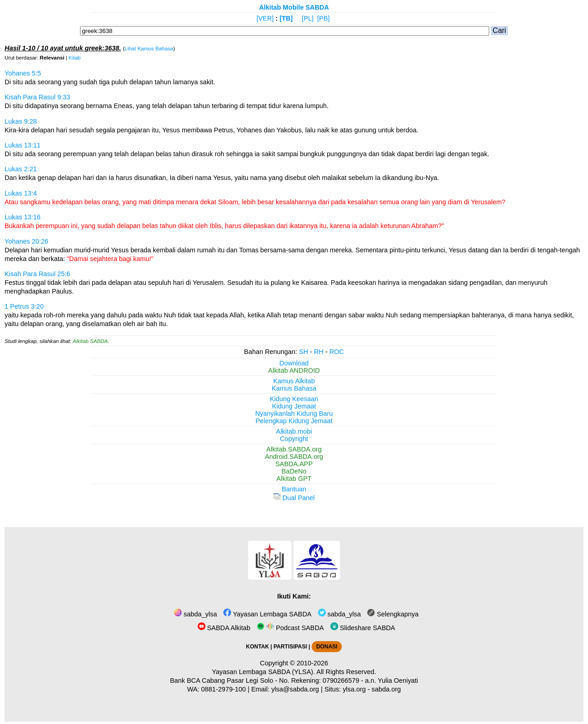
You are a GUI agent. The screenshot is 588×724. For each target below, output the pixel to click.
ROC (337, 352)
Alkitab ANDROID (294, 370)
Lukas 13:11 (22, 145)
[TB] (286, 18)
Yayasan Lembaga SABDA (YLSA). (263, 672)
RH (319, 352)
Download (294, 363)
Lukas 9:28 (21, 121)
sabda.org (386, 689)
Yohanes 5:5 (23, 73)
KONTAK (258, 647)
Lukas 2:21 (21, 169)
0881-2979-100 (224, 689)
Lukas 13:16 (22, 217)
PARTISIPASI (290, 647)
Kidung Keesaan (294, 399)
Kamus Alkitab (294, 381)
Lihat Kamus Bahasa (149, 49)
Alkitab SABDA (90, 341)
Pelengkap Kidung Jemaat (294, 421)
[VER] (265, 18)
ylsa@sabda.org (295, 689)
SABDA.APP (294, 464)
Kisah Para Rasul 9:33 (37, 97)
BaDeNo (294, 471)
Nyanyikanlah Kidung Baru (294, 414)
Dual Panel (294, 498)
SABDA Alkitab (224, 628)
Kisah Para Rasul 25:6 (37, 274)
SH (303, 352)
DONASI (327, 647)
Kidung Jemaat (294, 406)
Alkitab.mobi (294, 431)
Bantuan (294, 489)
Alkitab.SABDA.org (294, 449)
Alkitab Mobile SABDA (294, 7)
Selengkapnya (393, 614)
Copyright (294, 439)
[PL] (308, 18)
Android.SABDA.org (294, 457)
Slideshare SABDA (363, 628)
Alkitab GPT (294, 479)
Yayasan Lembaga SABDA (267, 614)
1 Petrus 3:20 (24, 306)
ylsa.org (354, 689)
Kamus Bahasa (294, 388)
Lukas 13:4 (21, 193)
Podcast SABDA (290, 628)
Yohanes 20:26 (27, 241)
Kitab (75, 58)
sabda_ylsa (195, 614)
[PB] (323, 18)
